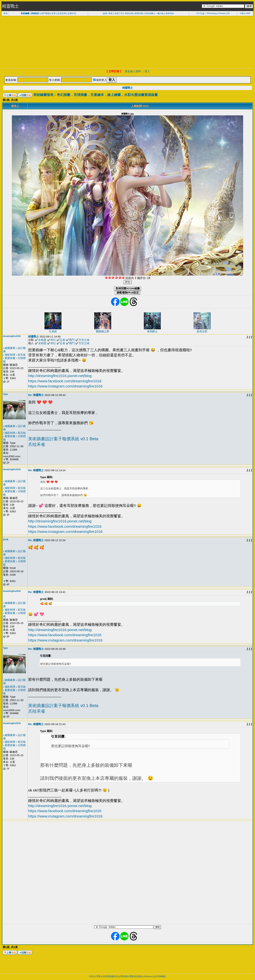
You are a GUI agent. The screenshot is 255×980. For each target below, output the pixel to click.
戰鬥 (72, 340)
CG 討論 (200, 13)
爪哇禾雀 (37, 444)
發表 (110, 13)
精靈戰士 (127, 88)
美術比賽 (129, 13)
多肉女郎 (202, 331)
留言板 (22, 355)
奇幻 (53, 340)
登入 (147, 71)
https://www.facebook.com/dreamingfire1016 (65, 381)
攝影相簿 (10, 355)
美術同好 (170, 13)
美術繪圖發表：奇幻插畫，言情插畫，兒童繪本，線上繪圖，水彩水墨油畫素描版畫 (96, 95)
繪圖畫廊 (10, 348)
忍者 (63, 340)
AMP (248, 13)
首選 (53, 13)
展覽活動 (139, 13)
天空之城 (84, 340)
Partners (148, 976)
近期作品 (72, 13)
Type (5, 394)
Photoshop (212, 13)
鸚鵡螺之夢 (103, 331)
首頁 (5, 13)
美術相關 (149, 13)
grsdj (6, 539)
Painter (222, 13)
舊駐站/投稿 (136, 976)
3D (228, 13)
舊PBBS (125, 976)
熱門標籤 (46, 13)
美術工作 (119, 13)
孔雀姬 (53, 331)
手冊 (98, 976)
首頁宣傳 (62, 13)
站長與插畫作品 (111, 976)
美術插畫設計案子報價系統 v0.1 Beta (63, 439)
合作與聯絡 (160, 976)
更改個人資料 (133, 71)
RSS (92, 976)
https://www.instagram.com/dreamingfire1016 (65, 386)
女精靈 (42, 340)
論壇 (105, 13)
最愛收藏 (10, 358)
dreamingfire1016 (12, 336)
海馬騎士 (152, 331)
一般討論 (160, 13)
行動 (242, 13)
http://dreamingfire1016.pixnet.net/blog (60, 376)
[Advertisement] (127, 42)
